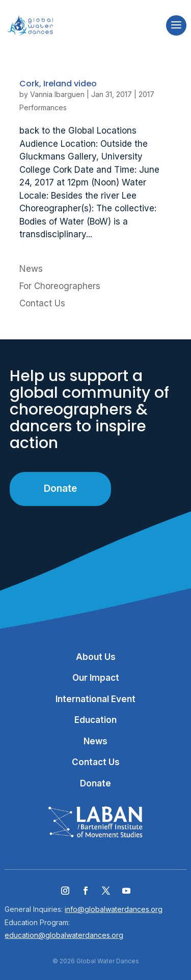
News (31, 269)
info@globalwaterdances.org (114, 909)
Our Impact (96, 678)
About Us (96, 657)
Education (95, 720)
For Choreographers (60, 286)
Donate (60, 488)
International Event (95, 699)
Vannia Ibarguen (57, 94)
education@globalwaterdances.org (64, 935)
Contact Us (42, 303)
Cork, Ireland (58, 84)
